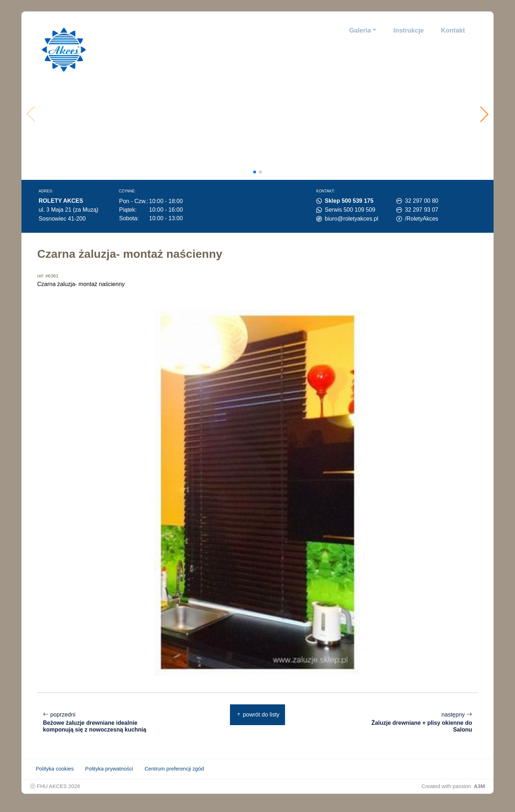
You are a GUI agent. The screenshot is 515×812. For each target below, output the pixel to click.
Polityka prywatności (109, 776)
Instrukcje (409, 30)
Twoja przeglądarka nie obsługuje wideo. (260, 114)
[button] (484, 114)
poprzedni (91, 726)
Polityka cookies (55, 776)
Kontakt (453, 30)
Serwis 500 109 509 (350, 210)
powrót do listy (258, 715)
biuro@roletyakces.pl (352, 219)
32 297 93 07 (421, 210)
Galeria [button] (360, 30)
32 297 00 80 (421, 201)
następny (424, 722)
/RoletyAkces (421, 219)
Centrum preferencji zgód (174, 776)
